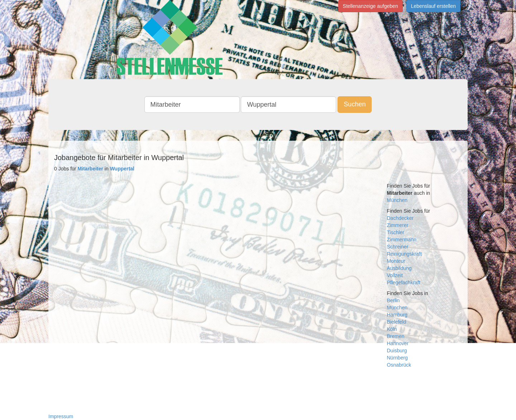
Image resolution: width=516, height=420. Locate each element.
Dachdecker (400, 218)
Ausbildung (399, 268)
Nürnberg (397, 358)
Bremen (396, 336)
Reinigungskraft (404, 254)
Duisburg (397, 351)
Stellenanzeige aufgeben (371, 6)
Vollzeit (395, 275)
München (397, 200)
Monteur (396, 261)
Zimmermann (402, 240)
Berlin (393, 300)
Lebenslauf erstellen (433, 6)
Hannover (398, 343)
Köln (392, 329)
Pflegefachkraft (404, 283)
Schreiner (398, 247)
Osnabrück (399, 365)
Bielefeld (397, 322)
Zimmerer (398, 225)
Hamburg (397, 315)
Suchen (355, 104)
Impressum (61, 416)
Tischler (396, 232)
